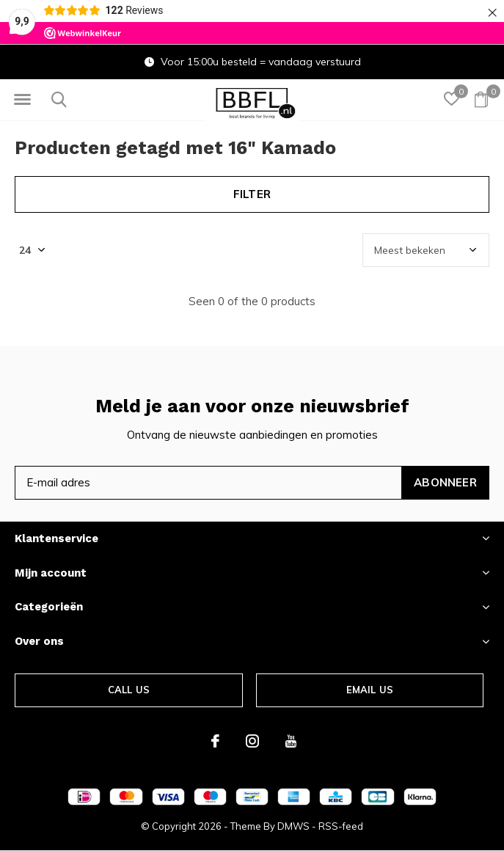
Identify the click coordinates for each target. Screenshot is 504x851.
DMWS (293, 826)
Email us (370, 690)
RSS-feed (341, 826)
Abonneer (445, 482)
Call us (129, 690)
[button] (22, 100)
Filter (252, 194)
